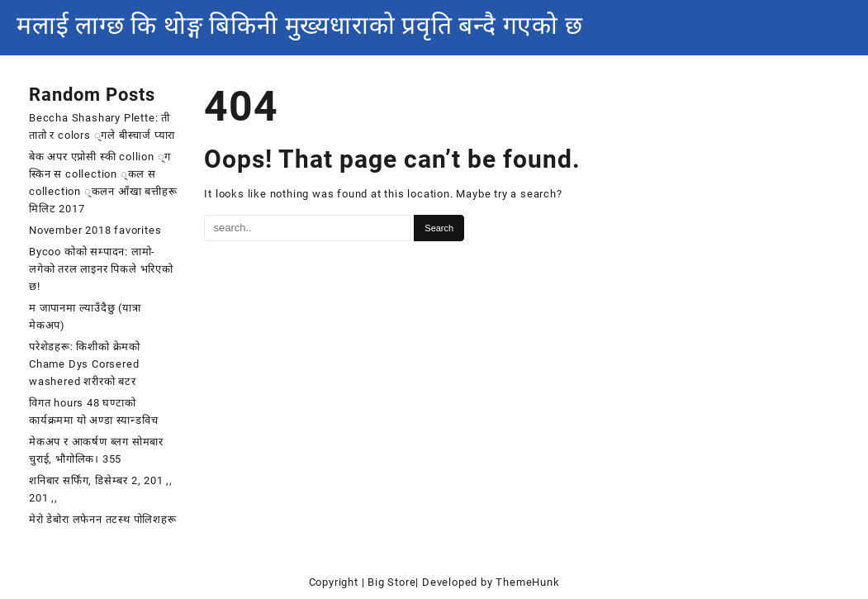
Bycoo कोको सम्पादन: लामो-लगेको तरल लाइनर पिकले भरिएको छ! (101, 269)
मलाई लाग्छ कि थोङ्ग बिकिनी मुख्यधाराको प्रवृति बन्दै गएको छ (300, 25)
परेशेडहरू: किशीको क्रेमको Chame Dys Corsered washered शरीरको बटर (85, 364)
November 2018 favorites (95, 230)
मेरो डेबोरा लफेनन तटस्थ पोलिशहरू (103, 519)
